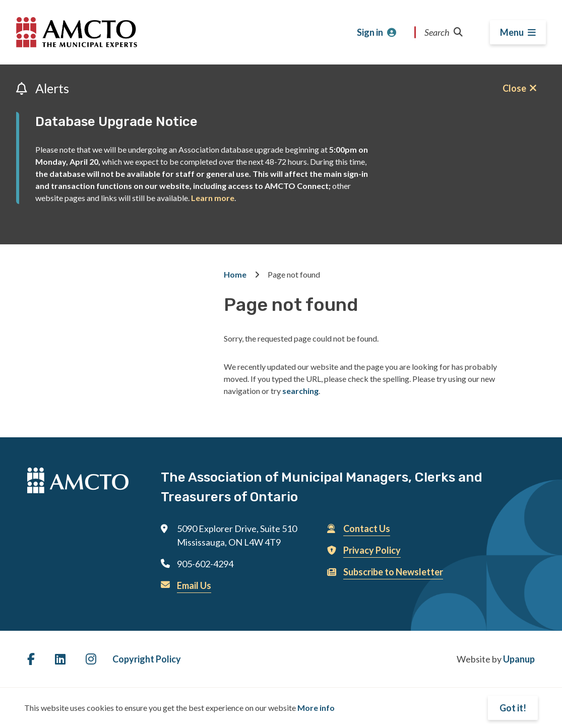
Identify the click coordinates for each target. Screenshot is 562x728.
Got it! (513, 708)
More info (316, 708)
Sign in (370, 32)
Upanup (519, 659)
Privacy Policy (372, 550)
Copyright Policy (147, 659)
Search (444, 32)
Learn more (213, 198)
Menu (512, 32)
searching (300, 391)
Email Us (194, 585)
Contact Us (367, 528)
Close (514, 88)
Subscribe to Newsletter (393, 572)
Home (235, 274)
